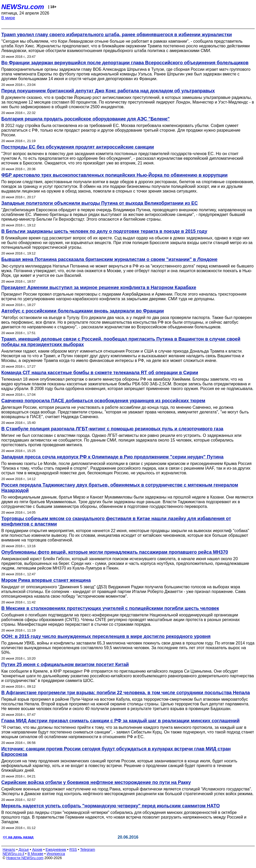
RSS (73, 850)
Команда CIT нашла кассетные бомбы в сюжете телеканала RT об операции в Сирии (100, 373)
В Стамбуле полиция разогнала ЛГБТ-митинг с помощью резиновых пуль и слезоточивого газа (112, 429)
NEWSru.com (23, 7)
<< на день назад (18, 837)
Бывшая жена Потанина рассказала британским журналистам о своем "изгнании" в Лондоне (109, 259)
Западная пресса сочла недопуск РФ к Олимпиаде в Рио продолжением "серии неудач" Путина (112, 457)
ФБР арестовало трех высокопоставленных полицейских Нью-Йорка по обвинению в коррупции (114, 175)
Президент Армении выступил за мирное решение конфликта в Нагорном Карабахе (99, 288)
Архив (37, 850)
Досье (24, 850)
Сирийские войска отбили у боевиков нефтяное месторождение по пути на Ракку (96, 782)
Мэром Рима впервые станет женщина (46, 580)
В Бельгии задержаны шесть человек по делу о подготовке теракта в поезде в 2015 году (104, 231)
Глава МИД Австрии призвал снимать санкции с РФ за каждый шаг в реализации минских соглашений (120, 721)
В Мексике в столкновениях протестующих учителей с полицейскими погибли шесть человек (110, 608)
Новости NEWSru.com (25, 858)
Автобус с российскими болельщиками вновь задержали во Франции (83, 311)
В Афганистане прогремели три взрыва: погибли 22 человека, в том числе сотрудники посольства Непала (126, 693)
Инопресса (56, 854)
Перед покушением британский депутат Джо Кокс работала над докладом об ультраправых (108, 91)
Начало (9, 850)
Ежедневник (56, 850)
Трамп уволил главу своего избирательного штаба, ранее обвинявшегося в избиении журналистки (117, 35)
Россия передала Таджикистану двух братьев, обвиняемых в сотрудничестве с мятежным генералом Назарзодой (120, 488)
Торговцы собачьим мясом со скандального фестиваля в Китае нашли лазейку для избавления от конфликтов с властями (116, 521)
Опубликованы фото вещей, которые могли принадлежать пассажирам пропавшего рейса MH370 (115, 552)
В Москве (35, 854)
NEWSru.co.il (13, 854)
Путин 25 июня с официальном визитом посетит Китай (65, 665)
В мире (8, 18)
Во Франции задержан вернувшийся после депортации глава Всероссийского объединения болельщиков (125, 63)
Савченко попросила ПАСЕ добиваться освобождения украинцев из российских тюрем (103, 401)
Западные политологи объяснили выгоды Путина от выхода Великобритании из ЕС (100, 203)
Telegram (88, 850)
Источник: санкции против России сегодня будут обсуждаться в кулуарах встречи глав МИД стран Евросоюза (116, 752)
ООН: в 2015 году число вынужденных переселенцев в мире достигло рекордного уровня (106, 636)
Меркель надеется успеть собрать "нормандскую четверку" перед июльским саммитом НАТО (110, 806)
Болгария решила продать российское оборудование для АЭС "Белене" (86, 119)
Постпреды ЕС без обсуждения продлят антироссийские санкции (78, 147)
